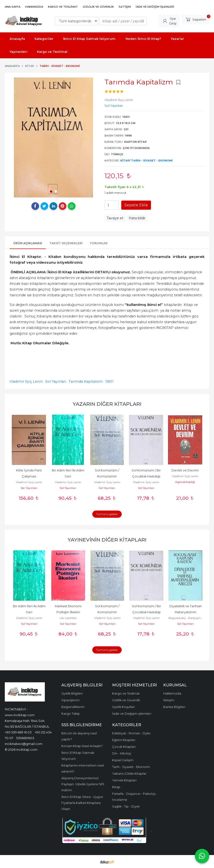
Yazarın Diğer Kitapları (107, 404)
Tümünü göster (107, 514)
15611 (109, 381)
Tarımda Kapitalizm (86, 381)
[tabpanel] (53, 137)
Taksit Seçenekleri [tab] (66, 243)
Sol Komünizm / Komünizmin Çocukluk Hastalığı (107, 476)
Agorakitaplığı (185, 482)
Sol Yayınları (56, 381)
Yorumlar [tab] (99, 243)
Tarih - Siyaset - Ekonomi (152, 161)
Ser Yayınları (29, 488)
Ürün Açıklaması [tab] (28, 243)
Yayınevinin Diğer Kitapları (107, 540)
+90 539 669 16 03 (18, 732)
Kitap (125, 161)
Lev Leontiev (68, 618)
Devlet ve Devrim (185, 470)
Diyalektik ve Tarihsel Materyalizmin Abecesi (186, 612)
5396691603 (25, 738)
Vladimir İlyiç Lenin (26, 381)
